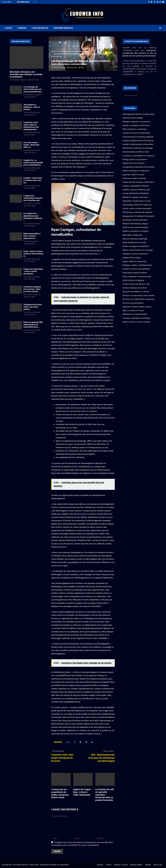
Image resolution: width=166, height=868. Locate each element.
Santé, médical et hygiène (133, 280)
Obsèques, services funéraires (135, 254)
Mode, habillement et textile (134, 243)
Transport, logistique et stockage (136, 318)
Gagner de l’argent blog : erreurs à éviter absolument (82, 792)
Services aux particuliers (133, 303)
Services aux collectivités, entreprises (139, 299)
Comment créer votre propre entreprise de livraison (62, 758)
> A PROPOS (22, 28)
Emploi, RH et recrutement (134, 163)
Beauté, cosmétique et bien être (136, 125)
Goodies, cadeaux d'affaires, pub (136, 190)
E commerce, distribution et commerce (139, 156)
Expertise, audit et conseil (133, 175)
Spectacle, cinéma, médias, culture (137, 307)
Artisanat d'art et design (133, 118)
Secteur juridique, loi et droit (135, 288)
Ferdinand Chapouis (20, 80)
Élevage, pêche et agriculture (135, 160)
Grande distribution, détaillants (136, 193)
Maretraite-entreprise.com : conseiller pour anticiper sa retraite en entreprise (26, 74)
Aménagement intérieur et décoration (138, 114)
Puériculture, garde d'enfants (135, 273)
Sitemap (148, 865)
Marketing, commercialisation (135, 220)
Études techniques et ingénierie (136, 171)
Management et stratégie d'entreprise (139, 216)
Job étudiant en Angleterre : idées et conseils (32, 107)
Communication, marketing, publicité (138, 137)
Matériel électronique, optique (135, 224)
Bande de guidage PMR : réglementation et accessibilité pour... (33, 325)
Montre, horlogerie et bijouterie (136, 246)
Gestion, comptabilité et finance (136, 186)
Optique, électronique (132, 258)
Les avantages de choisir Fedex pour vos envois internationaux (33, 89)
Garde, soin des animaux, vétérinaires (138, 182)
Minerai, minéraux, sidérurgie (135, 239)
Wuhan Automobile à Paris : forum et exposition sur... (32, 236)
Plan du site (158, 865)
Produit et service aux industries (136, 269)
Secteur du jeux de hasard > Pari (136, 284)
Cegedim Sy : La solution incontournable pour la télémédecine (33, 163)
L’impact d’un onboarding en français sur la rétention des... (33, 198)
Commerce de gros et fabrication (136, 133)
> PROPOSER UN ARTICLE (63, 28)
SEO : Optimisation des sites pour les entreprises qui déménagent (101, 758)
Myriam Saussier (60, 68)
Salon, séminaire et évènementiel (137, 277)
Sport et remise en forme (133, 311)
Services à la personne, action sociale (138, 296)
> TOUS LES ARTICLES (40, 28)
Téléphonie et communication (135, 314)
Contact (109, 865)
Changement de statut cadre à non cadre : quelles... (33, 307)
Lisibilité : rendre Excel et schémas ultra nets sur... (33, 180)
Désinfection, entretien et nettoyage (138, 148)
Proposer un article (121, 865)
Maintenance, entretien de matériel (137, 212)
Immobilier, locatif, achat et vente (137, 201)
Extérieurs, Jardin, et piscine (134, 178)
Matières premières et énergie (135, 231)
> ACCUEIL (8, 28)
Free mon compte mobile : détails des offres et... (31, 145)
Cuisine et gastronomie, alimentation (138, 144)
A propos (100, 865)
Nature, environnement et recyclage (138, 250)
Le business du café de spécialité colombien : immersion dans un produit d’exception (105, 795)
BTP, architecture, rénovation (135, 129)
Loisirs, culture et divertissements (137, 209)
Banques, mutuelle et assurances (136, 122)
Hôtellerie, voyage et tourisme (135, 197)
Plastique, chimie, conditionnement (137, 265)
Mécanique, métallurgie (132, 235)
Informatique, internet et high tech (137, 205)
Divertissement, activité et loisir (136, 152)
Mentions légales (136, 865)
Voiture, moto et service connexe (136, 322)
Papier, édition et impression (135, 261)
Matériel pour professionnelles (136, 227)
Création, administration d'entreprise (138, 141)
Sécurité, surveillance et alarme (136, 292)
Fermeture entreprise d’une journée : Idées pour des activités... (32, 289)
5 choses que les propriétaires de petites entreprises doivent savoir (60, 793)
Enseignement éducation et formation (138, 167)
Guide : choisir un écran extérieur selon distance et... (33, 254)
